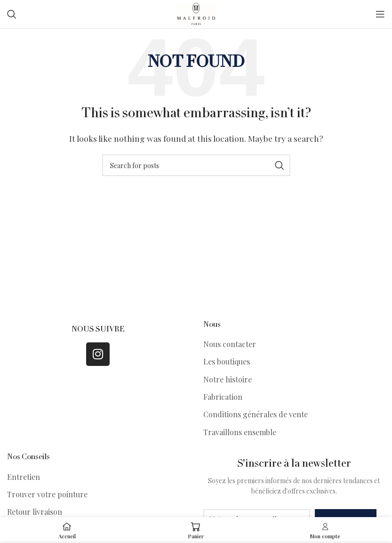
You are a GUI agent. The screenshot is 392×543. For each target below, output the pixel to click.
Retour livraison (35, 512)
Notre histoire (228, 379)
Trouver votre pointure (47, 494)
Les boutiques (227, 361)
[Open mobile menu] (380, 14)
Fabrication (223, 397)
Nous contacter (230, 344)
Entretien (24, 477)
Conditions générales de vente (256, 414)
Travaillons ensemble (240, 432)
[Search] (12, 14)
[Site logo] (196, 13)
